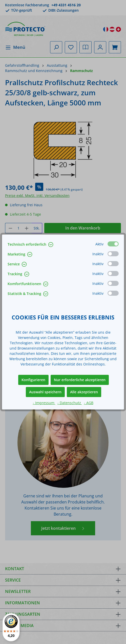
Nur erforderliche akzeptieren (80, 380)
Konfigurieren (33, 380)
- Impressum (44, 403)
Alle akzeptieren (84, 392)
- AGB (89, 403)
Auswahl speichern (45, 392)
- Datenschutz (70, 403)
